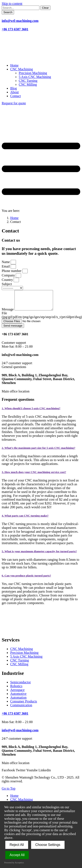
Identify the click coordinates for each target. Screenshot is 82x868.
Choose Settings (48, 845)
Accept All (17, 855)
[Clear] (45, 8)
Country (8, 280)
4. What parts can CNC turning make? (25, 519)
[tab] (41, 412)
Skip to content (12, 4)
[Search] (8, 12)
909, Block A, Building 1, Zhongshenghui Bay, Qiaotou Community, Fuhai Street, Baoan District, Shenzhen (38, 383)
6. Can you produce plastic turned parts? (26, 579)
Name (6, 262)
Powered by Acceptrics (14, 863)
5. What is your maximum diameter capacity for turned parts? (39, 555)
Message (8, 313)
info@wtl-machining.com (20, 21)
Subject (7, 284)
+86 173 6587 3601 (15, 29)
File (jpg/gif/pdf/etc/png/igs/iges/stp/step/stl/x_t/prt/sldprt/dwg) (42, 319)
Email (6, 266)
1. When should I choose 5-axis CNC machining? (31, 412)
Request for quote (14, 103)
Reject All (17, 845)
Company (9, 275)
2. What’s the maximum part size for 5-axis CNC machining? (38, 452)
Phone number (12, 271)
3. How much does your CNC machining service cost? (34, 476)
